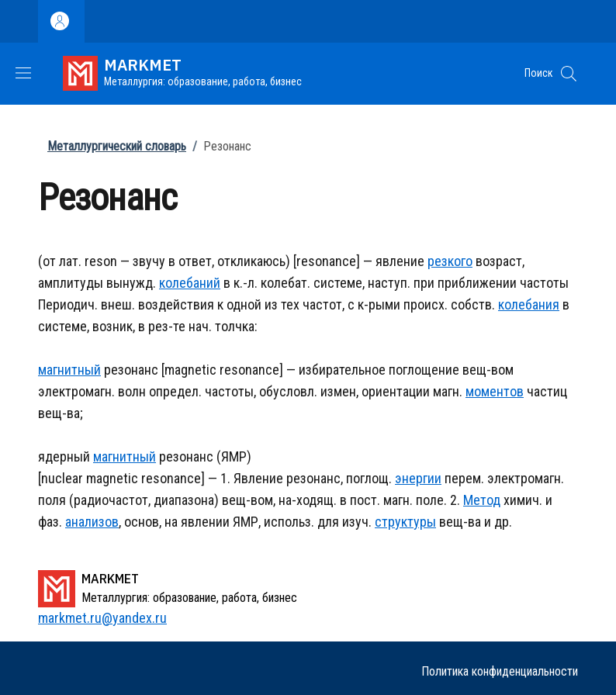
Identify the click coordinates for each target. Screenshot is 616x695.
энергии (418, 478)
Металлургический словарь (117, 146)
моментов (495, 391)
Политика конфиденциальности (500, 671)
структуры (405, 522)
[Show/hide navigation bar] (23, 73)
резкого (450, 261)
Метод (482, 500)
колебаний (190, 283)
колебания (529, 304)
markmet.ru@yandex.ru (102, 618)
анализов (92, 522)
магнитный (69, 370)
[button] (569, 74)
